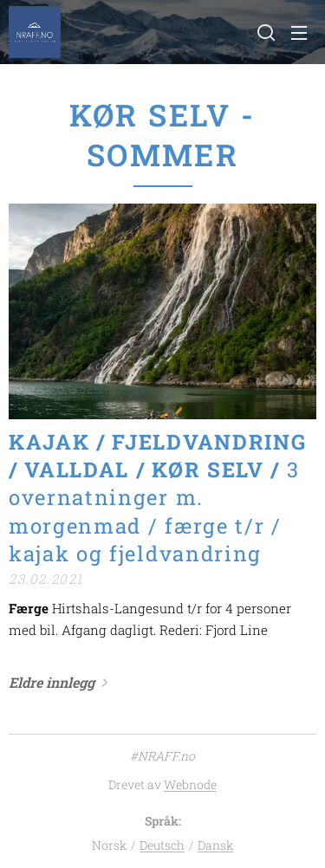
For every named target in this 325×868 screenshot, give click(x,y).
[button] (264, 32)
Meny (299, 33)
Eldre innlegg (52, 682)
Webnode (190, 784)
